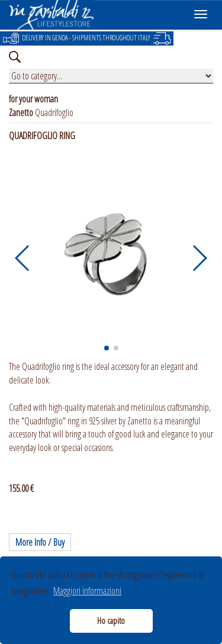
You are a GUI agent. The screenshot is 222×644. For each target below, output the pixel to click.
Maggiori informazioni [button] (87, 591)
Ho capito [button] (111, 621)
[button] (23, 258)
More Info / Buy (40, 542)
